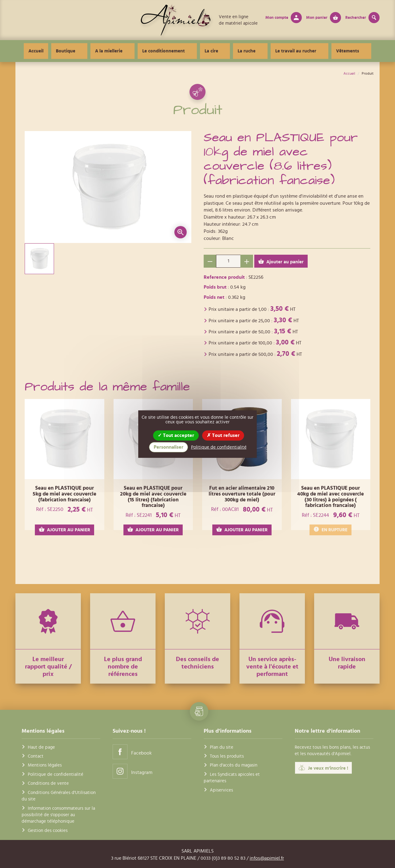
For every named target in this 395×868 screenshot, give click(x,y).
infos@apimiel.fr (267, 858)
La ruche (243, 51)
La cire (215, 51)
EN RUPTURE (331, 530)
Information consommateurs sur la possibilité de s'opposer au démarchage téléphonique (58, 815)
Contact (36, 756)
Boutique (91, 51)
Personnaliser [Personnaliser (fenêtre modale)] (168, 447)
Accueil (62, 51)
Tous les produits (227, 756)
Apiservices (221, 790)
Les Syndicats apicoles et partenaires (232, 778)
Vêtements (329, 51)
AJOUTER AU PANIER (64, 530)
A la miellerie (127, 51)
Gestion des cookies (48, 831)
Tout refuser (223, 435)
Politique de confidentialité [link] (219, 447)
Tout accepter (176, 435)
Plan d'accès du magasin (234, 765)
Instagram (133, 771)
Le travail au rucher (285, 51)
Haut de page (41, 747)
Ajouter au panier (281, 262)
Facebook (132, 752)
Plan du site (222, 747)
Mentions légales (45, 765)
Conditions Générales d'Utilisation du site (59, 796)
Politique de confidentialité (56, 774)
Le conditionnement (175, 51)
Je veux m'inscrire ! (323, 768)
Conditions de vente (48, 783)
